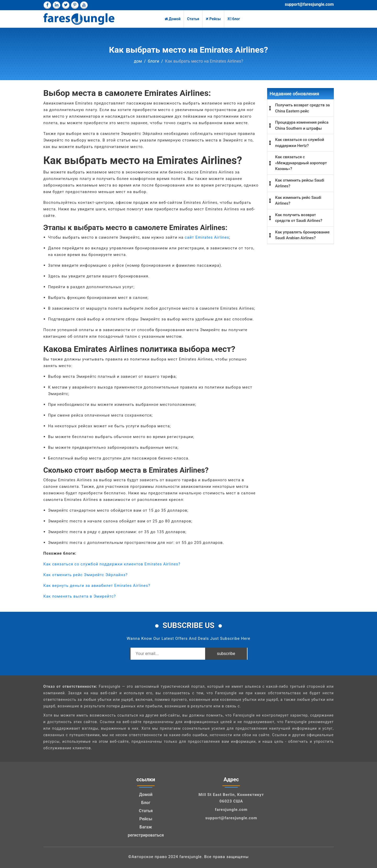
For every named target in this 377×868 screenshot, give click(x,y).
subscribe (226, 654)
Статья (193, 19)
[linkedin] (56, 5)
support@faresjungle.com (309, 4)
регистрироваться (146, 835)
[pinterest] (75, 5)
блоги (153, 61)
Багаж (146, 827)
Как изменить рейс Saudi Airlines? (298, 201)
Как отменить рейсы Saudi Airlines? (300, 183)
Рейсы (213, 19)
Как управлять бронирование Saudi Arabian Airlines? (302, 235)
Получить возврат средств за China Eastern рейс (303, 108)
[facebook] (47, 5)
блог (234, 19)
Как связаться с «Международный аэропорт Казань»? (301, 163)
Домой (173, 19)
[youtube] (84, 5)
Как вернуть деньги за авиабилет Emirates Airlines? (97, 586)
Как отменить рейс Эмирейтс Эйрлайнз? (86, 575)
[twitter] (66, 5)
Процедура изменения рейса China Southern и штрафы (302, 125)
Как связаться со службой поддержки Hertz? (300, 143)
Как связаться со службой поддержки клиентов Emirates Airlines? (112, 564)
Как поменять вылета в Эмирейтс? (80, 596)
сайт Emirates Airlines (207, 237)
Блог (146, 803)
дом (138, 61)
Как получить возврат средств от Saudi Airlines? (299, 218)
